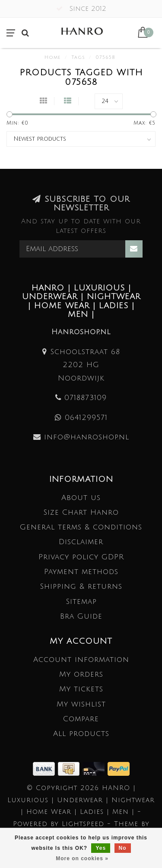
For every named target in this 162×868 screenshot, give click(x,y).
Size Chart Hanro (81, 512)
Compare (81, 719)
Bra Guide (81, 616)
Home (52, 58)
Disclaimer (81, 542)
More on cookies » (82, 858)
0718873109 (86, 398)
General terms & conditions (81, 527)
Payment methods (81, 572)
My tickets (81, 689)
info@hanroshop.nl (87, 437)
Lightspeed (83, 824)
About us (81, 498)
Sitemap (81, 602)
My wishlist (81, 704)
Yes (101, 848)
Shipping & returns (81, 586)
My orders (81, 674)
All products (81, 734)
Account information (81, 660)
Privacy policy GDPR (81, 557)
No (123, 848)
